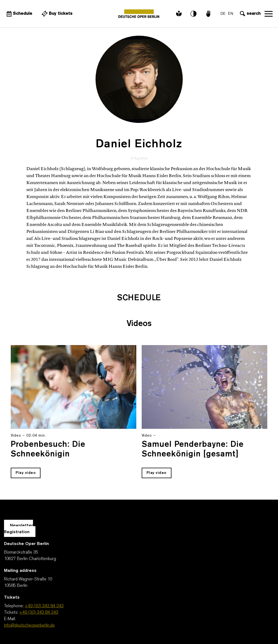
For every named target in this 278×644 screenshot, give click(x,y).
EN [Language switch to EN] (231, 14)
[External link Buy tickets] (56, 14)
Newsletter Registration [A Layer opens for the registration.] (19, 529)
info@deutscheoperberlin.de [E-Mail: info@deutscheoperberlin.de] (29, 625)
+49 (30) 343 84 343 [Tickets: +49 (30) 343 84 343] (39, 613)
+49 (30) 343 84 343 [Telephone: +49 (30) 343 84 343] (44, 606)
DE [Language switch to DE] (223, 14)
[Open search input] (250, 14)
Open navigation (269, 14)
